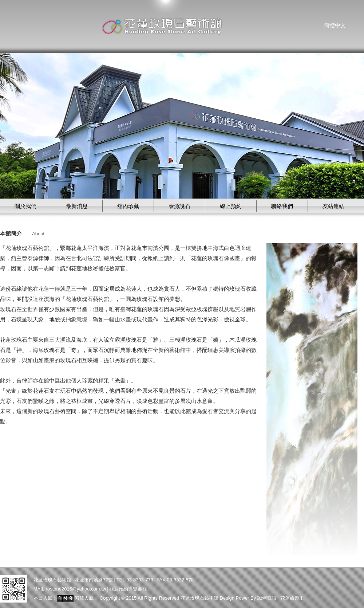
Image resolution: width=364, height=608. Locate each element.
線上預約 (231, 206)
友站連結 (333, 206)
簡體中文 (335, 26)
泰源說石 (179, 206)
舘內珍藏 (128, 206)
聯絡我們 (282, 206)
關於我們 (25, 206)
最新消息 (77, 206)
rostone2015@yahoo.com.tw (76, 589)
